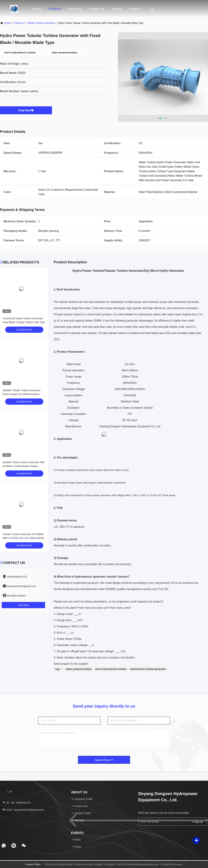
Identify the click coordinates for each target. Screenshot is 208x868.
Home (37, 9)
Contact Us (97, 9)
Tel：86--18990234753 (16, 803)
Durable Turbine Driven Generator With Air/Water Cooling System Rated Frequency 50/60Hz (24, 466)
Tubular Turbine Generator (41, 23)
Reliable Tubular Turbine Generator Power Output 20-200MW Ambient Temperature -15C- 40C (22, 394)
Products (55, 9)
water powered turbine (79, 669)
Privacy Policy (33, 864)
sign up (197, 822)
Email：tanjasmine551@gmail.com (23, 810)
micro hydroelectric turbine (111, 669)
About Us (75, 9)
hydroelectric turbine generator (148, 669)
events (117, 9)
